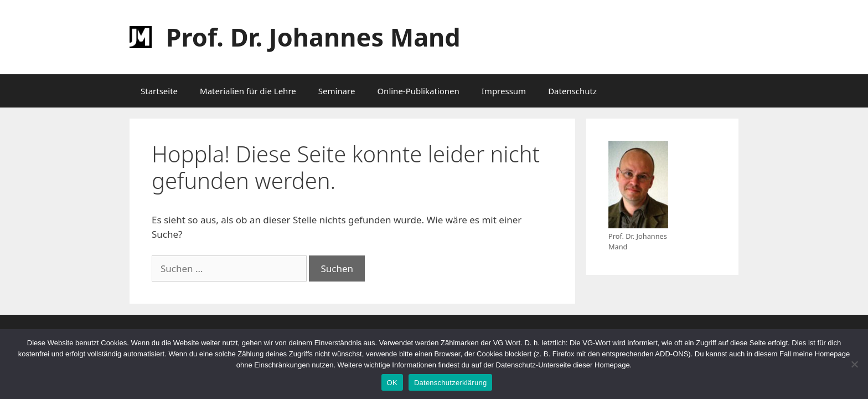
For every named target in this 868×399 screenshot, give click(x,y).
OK (392, 383)
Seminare (337, 91)
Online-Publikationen (418, 91)
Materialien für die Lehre (248, 91)
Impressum (504, 91)
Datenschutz (572, 91)
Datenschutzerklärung (450, 383)
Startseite (159, 91)
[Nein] (854, 364)
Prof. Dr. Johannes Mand (313, 37)
